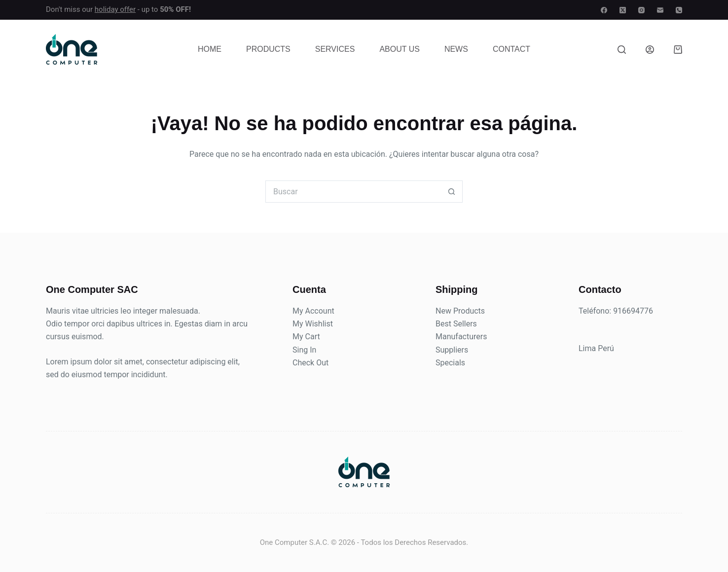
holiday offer (115, 9)
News (456, 49)
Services (335, 49)
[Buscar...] (353, 192)
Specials (450, 363)
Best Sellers (456, 324)
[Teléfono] (679, 10)
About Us (400, 49)
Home (210, 49)
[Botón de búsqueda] (452, 192)
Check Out (310, 363)
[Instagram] (641, 10)
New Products (460, 311)
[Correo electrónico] (660, 10)
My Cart (306, 337)
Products (268, 49)
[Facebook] (604, 10)
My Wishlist (313, 324)
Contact (511, 49)
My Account (313, 311)
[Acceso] (650, 50)
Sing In (304, 350)
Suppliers (452, 350)
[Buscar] (622, 50)
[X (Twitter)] (623, 10)
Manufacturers (461, 337)
